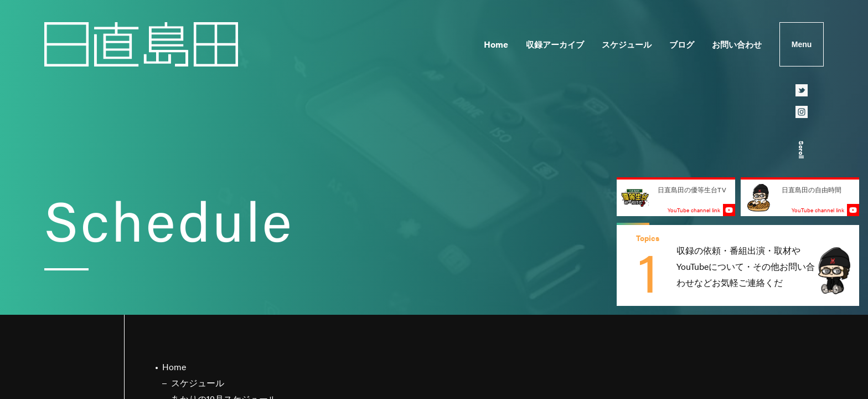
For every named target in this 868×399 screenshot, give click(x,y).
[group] (738, 265)
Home (496, 44)
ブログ (682, 44)
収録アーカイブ (555, 44)
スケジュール (627, 44)
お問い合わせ (737, 44)
